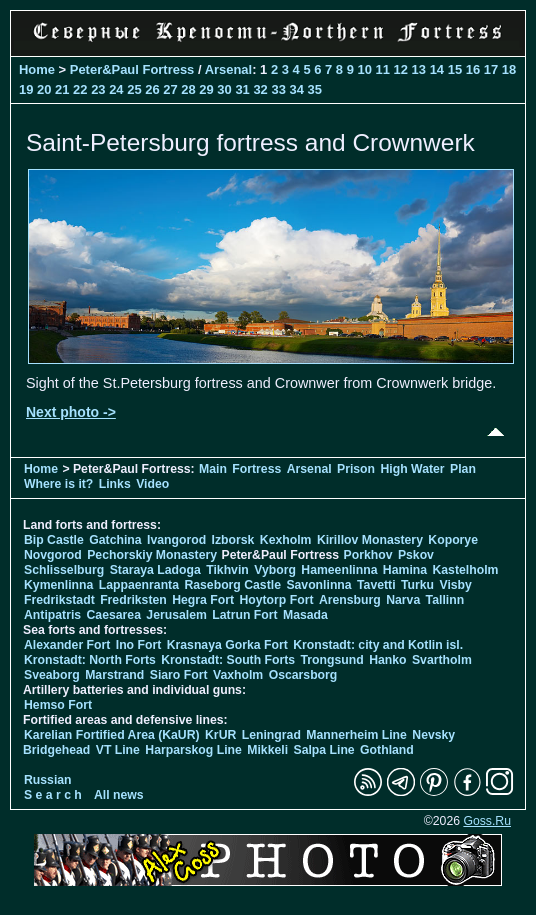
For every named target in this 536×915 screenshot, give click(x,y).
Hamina (405, 570)
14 (437, 69)
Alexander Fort (67, 645)
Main (213, 469)
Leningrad (271, 735)
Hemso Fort (58, 705)
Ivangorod (176, 540)
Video (152, 484)
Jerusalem (176, 615)
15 (455, 69)
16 (473, 69)
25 (134, 89)
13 (419, 69)
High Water (412, 469)
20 (44, 89)
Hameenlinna (339, 570)
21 (62, 89)
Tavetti (376, 585)
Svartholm (442, 660)
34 (296, 89)
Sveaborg (52, 675)
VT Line (118, 750)
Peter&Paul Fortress (132, 69)
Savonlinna (318, 585)
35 (315, 89)
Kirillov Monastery (370, 540)
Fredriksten (133, 600)
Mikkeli (267, 750)
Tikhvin (227, 570)
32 (260, 89)
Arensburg (350, 600)
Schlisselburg (64, 570)
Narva (403, 600)
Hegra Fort (203, 600)
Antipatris (52, 615)
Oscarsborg (303, 675)
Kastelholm (465, 570)
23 (98, 89)
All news (119, 795)
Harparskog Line (193, 750)
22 (80, 89)
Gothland (387, 750)
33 (278, 89)
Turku (417, 585)
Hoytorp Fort (276, 600)
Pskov (416, 555)
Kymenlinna (58, 585)
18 (509, 69)
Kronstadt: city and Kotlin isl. (378, 645)
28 (188, 89)
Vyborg (275, 570)
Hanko (387, 660)
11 (383, 69)
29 (206, 89)
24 (116, 89)
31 (242, 89)
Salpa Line (323, 750)
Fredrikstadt (59, 600)
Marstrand (114, 675)
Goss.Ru (487, 821)
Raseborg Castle (232, 585)
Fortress (256, 469)
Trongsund (332, 660)
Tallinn (445, 600)
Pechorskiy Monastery (152, 555)
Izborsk (233, 540)
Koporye (453, 540)
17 (491, 69)
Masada (305, 615)
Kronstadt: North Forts (91, 660)
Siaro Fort (179, 675)
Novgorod (53, 555)
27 (170, 89)
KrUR (220, 735)
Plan (463, 469)
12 (401, 69)
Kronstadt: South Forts (228, 660)
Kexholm (286, 540)
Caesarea (114, 615)
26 (152, 89)
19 (26, 89)
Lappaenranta (139, 585)
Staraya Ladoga (155, 570)
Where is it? (58, 484)
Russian (48, 780)
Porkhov (368, 555)
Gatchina (115, 540)
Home (37, 69)
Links (115, 484)
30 (224, 89)
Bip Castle (54, 540)
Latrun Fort (244, 615)
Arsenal (229, 69)
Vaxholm (238, 675)
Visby (455, 585)
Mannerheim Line (356, 735)
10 (365, 69)
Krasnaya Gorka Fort (227, 645)
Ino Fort (139, 645)
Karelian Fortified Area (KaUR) (112, 735)
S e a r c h (53, 795)
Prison (356, 469)
